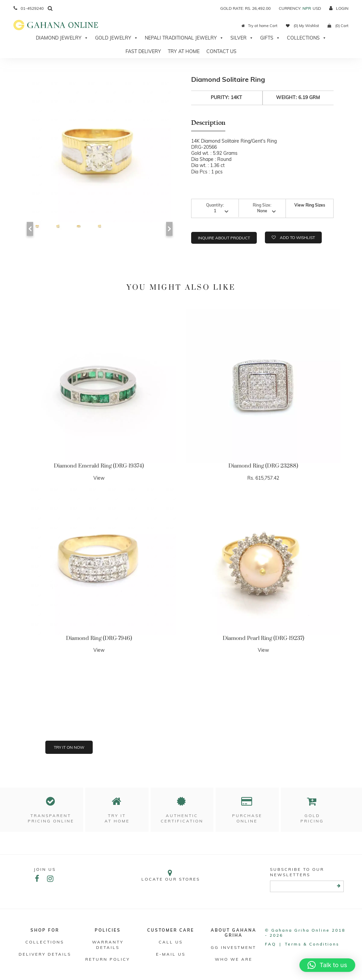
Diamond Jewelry (62, 38)
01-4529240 (29, 8)
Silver (242, 38)
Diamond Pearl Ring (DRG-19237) (263, 638)
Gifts (270, 38)
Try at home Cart (259, 26)
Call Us (171, 942)
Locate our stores (171, 875)
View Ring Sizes (310, 205)
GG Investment (233, 947)
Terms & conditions (312, 944)
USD (317, 8)
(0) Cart (338, 26)
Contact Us (221, 51)
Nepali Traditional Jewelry (184, 38)
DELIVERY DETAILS (45, 954)
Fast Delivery (143, 51)
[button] (327, 965)
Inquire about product (224, 238)
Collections (307, 38)
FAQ (270, 944)
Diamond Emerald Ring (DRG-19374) (99, 466)
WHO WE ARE (234, 959)
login (339, 8)
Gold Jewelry (117, 38)
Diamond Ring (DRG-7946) (99, 638)
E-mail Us (171, 954)
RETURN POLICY (108, 959)
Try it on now (69, 747)
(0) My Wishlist (302, 26)
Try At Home (184, 51)
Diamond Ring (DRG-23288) (263, 466)
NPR (307, 8)
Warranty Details (108, 945)
